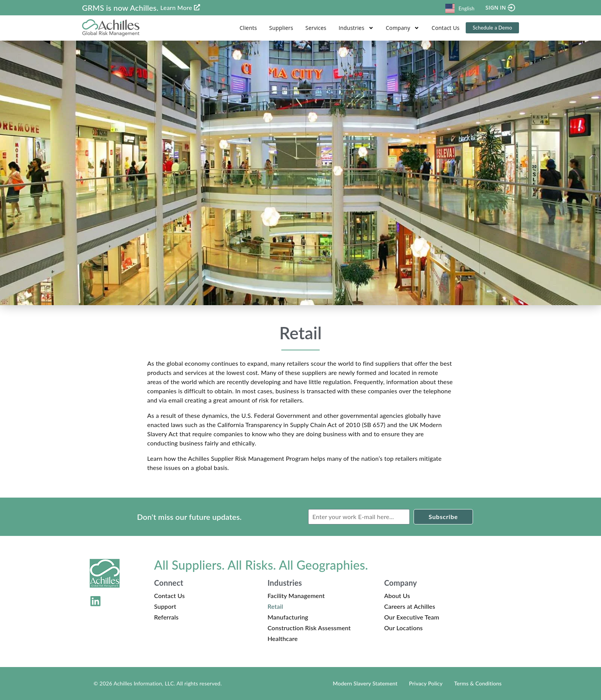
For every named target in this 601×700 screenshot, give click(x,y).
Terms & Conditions (478, 683)
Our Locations (403, 628)
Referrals (166, 617)
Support (165, 606)
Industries (356, 28)
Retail (275, 606)
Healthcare (283, 638)
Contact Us (446, 28)
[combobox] (460, 7)
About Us (397, 596)
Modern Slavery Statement (365, 683)
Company (403, 28)
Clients (248, 28)
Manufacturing (288, 617)
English (460, 8)
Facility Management (296, 596)
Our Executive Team (412, 617)
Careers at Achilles (410, 606)
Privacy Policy (426, 683)
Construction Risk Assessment (309, 628)
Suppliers (281, 28)
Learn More (176, 7)
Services (316, 28)
